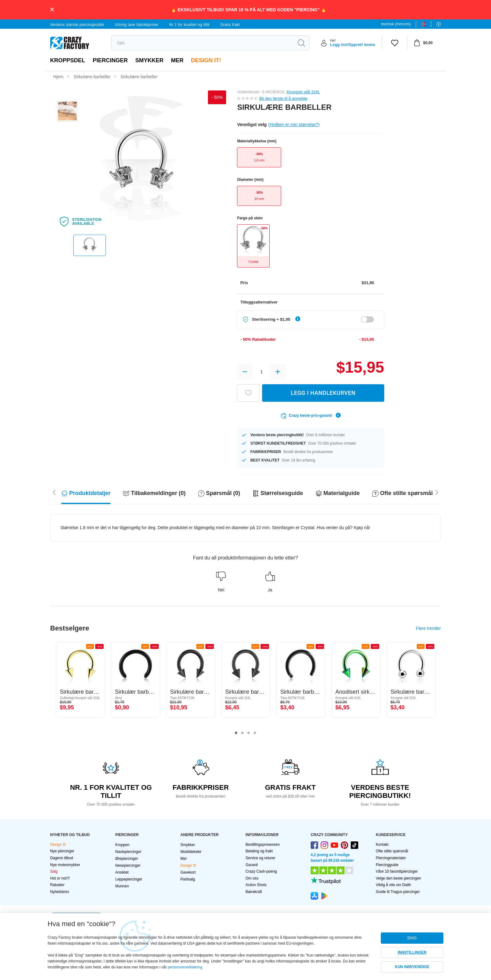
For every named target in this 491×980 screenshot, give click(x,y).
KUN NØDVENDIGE (412, 967)
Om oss (252, 878)
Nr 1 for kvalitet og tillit (189, 25)
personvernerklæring (185, 967)
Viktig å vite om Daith (393, 885)
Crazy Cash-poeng (261, 871)
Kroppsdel (68, 60)
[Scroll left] (437, 492)
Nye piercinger (62, 851)
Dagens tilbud (62, 858)
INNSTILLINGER (412, 952)
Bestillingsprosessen (263, 845)
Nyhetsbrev (60, 892)
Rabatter (57, 885)
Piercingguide (387, 865)
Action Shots (256, 885)
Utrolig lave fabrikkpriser (137, 25)
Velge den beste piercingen (398, 878)
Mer (177, 60)
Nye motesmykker (65, 865)
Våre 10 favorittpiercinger (397, 871)
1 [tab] (236, 733)
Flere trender (428, 628)
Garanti (252, 865)
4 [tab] (255, 733)
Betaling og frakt (259, 851)
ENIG (412, 938)
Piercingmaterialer (391, 858)
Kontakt (382, 845)
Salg (54, 871)
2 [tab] (242, 733)
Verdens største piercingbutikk (77, 25)
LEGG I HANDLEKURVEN (323, 393)
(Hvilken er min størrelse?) (294, 125)
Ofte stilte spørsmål (392, 851)
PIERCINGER (110, 60)
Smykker (149, 60)
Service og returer (260, 858)
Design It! (206, 60)
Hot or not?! (60, 878)
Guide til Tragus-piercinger (398, 892)
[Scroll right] (54, 492)
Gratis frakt (230, 25)
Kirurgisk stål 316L (303, 92)
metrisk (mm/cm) (396, 24)
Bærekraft (254, 892)
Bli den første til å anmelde (283, 98)
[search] (202, 43)
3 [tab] (249, 733)
